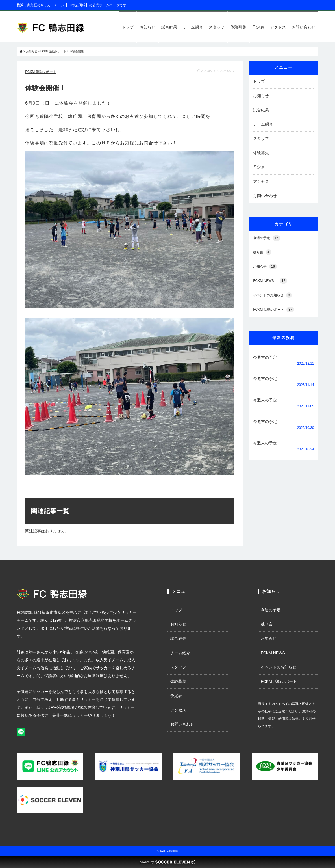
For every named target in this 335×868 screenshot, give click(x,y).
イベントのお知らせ (272, 295)
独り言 (262, 252)
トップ (128, 27)
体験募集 (238, 27)
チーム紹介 (193, 27)
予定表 (258, 27)
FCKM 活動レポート (41, 72)
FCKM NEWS (270, 281)
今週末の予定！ (267, 357)
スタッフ (217, 27)
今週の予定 (267, 238)
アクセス (278, 27)
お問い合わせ (304, 27)
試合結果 (169, 27)
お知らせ (147, 27)
